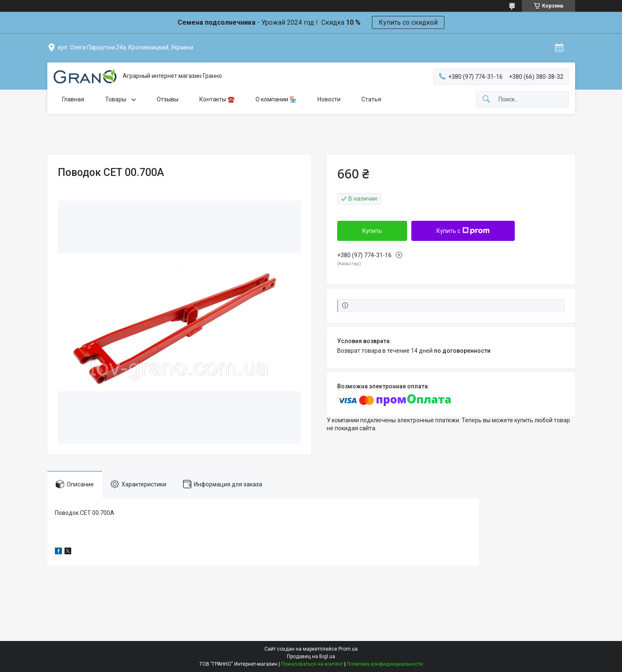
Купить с (463, 231)
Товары (116, 99)
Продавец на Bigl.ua (311, 656)
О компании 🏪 (276, 99)
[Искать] (486, 100)
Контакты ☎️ (217, 99)
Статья (371, 99)
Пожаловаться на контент (312, 664)
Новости (329, 99)
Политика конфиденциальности (385, 664)
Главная (73, 99)
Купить (372, 231)
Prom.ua (348, 649)
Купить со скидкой (408, 22)
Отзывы (168, 99)
